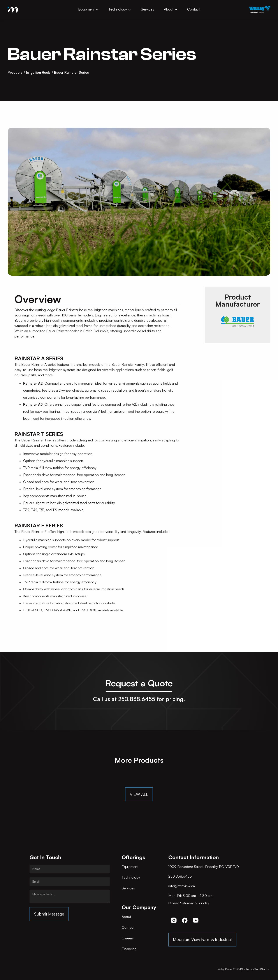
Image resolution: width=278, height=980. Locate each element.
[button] (88, 10)
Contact (194, 9)
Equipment (86, 9)
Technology (118, 9)
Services (148, 9)
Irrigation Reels (38, 72)
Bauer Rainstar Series (71, 72)
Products (15, 72)
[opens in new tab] (260, 10)
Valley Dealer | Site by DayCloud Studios (244, 969)
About (169, 9)
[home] (13, 10)
